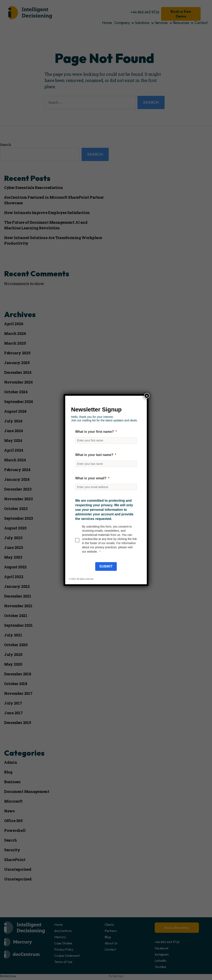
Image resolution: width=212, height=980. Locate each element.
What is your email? (91, 478)
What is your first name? (95, 432)
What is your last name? (94, 455)
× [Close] (147, 396)
